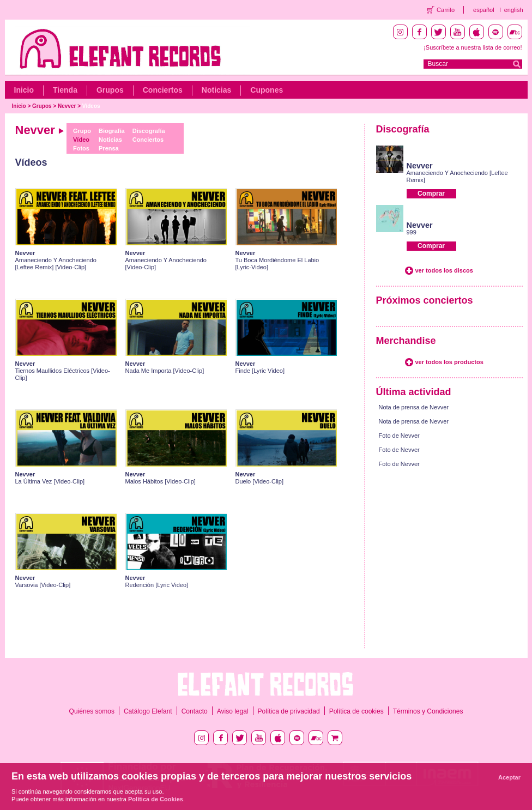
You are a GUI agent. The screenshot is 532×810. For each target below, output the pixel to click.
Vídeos (91, 106)
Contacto (195, 711)
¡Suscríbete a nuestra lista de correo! (473, 47)
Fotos (81, 148)
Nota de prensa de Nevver (414, 407)
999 (412, 232)
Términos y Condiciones (428, 711)
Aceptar (509, 777)
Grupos (110, 90)
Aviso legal (233, 711)
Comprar (431, 194)
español (484, 10)
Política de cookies (356, 711)
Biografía (112, 131)
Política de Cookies (156, 799)
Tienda (65, 90)
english (514, 10)
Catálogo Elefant (148, 711)
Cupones (267, 90)
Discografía (149, 131)
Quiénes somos (92, 711)
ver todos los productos (449, 362)
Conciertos (163, 90)
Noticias (216, 90)
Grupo (82, 131)
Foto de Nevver (399, 436)
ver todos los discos (444, 270)
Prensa (109, 148)
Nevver (67, 106)
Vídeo (81, 140)
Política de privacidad (289, 711)
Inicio (24, 90)
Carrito (446, 10)
